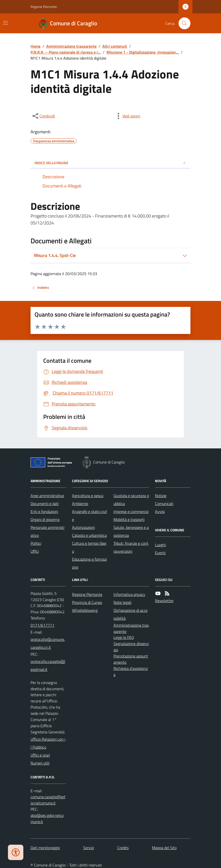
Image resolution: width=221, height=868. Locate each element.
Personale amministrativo (48, 531)
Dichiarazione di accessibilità (130, 614)
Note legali (122, 602)
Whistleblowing (85, 610)
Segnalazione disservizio (131, 647)
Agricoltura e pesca (88, 496)
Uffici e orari (40, 755)
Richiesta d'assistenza (131, 671)
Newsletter (164, 601)
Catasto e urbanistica (89, 535)
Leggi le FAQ (124, 637)
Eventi (160, 553)
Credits (123, 848)
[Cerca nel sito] (183, 23)
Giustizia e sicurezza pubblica (131, 500)
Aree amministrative (47, 496)
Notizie (161, 496)
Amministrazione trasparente (71, 46)
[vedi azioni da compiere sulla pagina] (127, 116)
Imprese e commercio (131, 511)
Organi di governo (45, 519)
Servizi (89, 848)
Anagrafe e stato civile (90, 515)
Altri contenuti (115, 46)
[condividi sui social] (43, 116)
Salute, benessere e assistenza (131, 531)
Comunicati (164, 504)
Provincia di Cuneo (87, 602)
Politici (36, 543)
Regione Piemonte (44, 7)
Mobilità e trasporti (129, 519)
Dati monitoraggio (45, 848)
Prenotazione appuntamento (131, 659)
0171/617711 (42, 625)
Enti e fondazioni (44, 511)
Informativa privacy (129, 594)
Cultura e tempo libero (89, 547)
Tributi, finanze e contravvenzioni (131, 547)
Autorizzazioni (83, 527)
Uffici (35, 551)
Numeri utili (40, 763)
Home (36, 46)
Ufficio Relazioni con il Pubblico (48, 743)
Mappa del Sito (164, 848)
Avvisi (160, 511)
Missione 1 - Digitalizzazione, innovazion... (143, 52)
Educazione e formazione (89, 563)
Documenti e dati (45, 504)
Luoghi (160, 545)
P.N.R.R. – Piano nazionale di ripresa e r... (66, 52)
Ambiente (80, 504)
